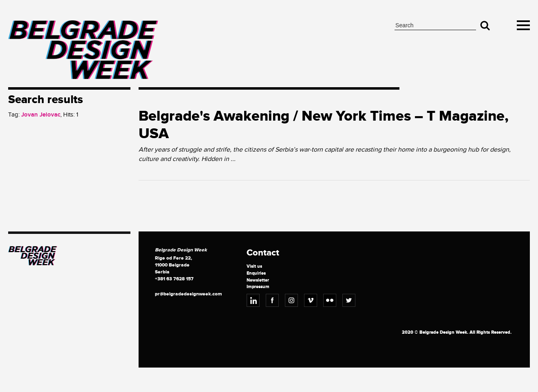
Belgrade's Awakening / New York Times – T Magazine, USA (324, 125)
